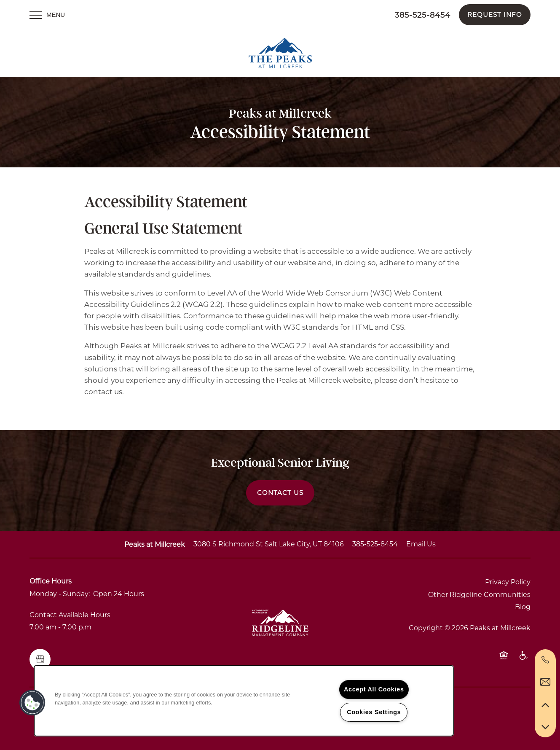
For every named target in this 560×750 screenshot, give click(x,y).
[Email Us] (545, 682)
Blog (523, 607)
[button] (495, 15)
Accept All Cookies (374, 689)
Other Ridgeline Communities (479, 595)
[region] (244, 701)
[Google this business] (40, 659)
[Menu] (47, 15)
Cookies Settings (374, 712)
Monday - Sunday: (60, 594)
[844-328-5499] (545, 660)
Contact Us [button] (280, 493)
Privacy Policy (508, 582)
